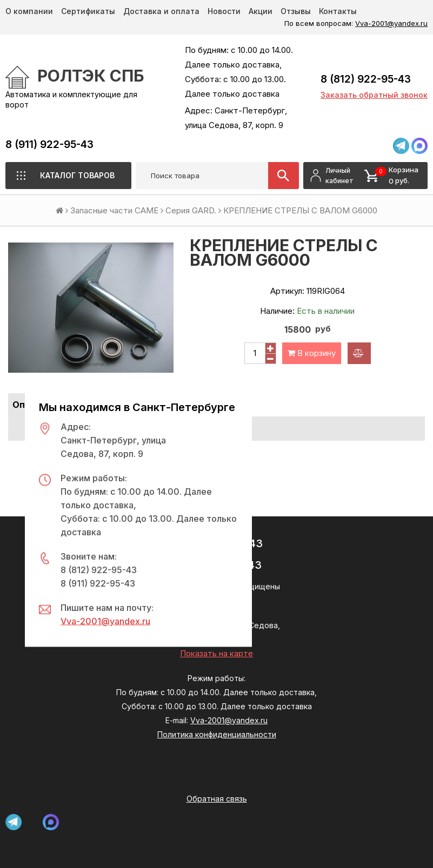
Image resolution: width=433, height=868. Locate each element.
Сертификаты (88, 11)
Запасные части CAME (114, 210)
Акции (261, 11)
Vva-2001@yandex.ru (391, 23)
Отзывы (296, 11)
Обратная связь (217, 799)
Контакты (338, 11)
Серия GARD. (191, 210)
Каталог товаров (77, 175)
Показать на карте (216, 653)
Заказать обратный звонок (374, 95)
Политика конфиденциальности (217, 734)
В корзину (312, 353)
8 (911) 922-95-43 (49, 144)
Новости (224, 11)
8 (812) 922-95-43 (366, 79)
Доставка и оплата (161, 11)
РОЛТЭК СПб (91, 76)
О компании (29, 11)
